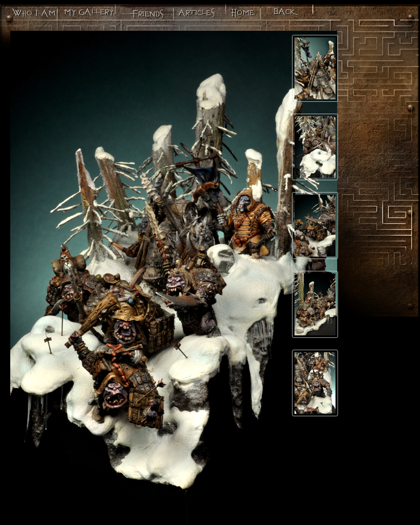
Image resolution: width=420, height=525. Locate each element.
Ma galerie (88, 14)
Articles (196, 14)
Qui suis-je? (33, 14)
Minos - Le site (242, 14)
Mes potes (142, 14)
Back (286, 14)
